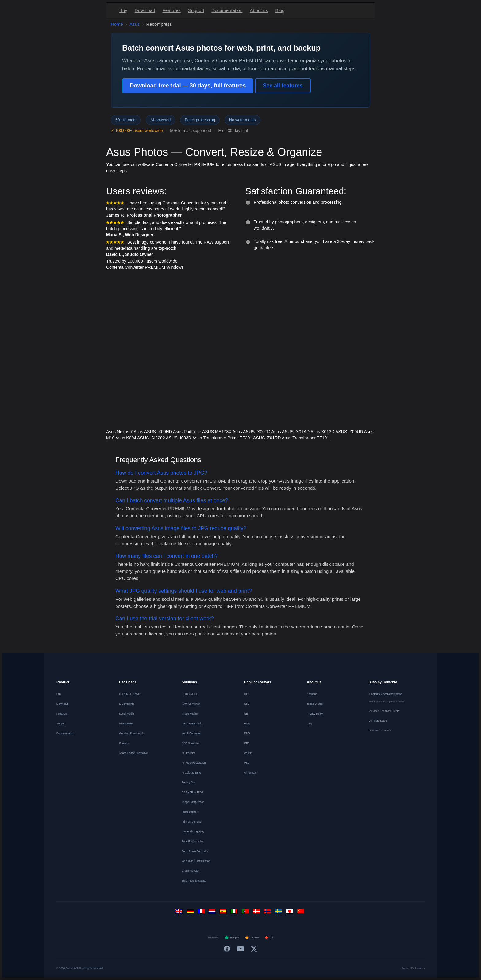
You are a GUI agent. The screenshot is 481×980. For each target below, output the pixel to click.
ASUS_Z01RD (267, 438)
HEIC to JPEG (190, 694)
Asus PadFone (187, 432)
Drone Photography (193, 831)
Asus (135, 24)
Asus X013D (322, 432)
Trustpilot (232, 938)
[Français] (202, 913)
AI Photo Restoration (194, 763)
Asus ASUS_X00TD (252, 432)
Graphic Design (191, 871)
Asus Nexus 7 (119, 432)
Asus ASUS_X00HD (153, 432)
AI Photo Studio (378, 721)
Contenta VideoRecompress (386, 694)
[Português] (246, 913)
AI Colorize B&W (191, 773)
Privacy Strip (189, 782)
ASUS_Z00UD (349, 432)
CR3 (247, 743)
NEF (247, 714)
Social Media (127, 714)
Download (145, 10)
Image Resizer (190, 714)
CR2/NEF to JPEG (192, 792)
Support (196, 10)
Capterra (252, 938)
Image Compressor (193, 802)
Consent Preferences (413, 968)
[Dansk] (257, 913)
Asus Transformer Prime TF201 (222, 438)
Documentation (227, 10)
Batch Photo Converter (195, 851)
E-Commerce (127, 704)
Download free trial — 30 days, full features (188, 85)
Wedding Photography (132, 733)
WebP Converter (191, 733)
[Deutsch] (191, 913)
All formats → (252, 773)
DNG (247, 733)
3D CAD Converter (380, 731)
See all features (283, 86)
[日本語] (290, 913)
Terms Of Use (315, 704)
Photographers (190, 812)
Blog (280, 10)
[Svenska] (279, 913)
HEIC (247, 694)
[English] (180, 913)
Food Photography (192, 841)
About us (259, 10)
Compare (124, 743)
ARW (247, 723)
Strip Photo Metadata (194, 881)
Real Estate (126, 723)
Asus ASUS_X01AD (291, 432)
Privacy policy (315, 714)
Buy (123, 10)
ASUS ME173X (217, 432)
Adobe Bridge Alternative (133, 753)
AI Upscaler (188, 753)
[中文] (301, 913)
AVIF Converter (190, 743)
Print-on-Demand (192, 822)
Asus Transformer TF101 (306, 438)
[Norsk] (268, 913)
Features (172, 10)
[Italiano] (235, 913)
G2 (269, 938)
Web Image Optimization (196, 861)
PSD (247, 763)
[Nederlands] (213, 913)
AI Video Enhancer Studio (384, 711)
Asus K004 (126, 438)
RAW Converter (191, 704)
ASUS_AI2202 (151, 438)
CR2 (247, 704)
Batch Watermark (192, 723)
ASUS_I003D (179, 438)
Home (117, 24)
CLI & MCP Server (130, 694)
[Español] (224, 913)
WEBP (248, 753)
